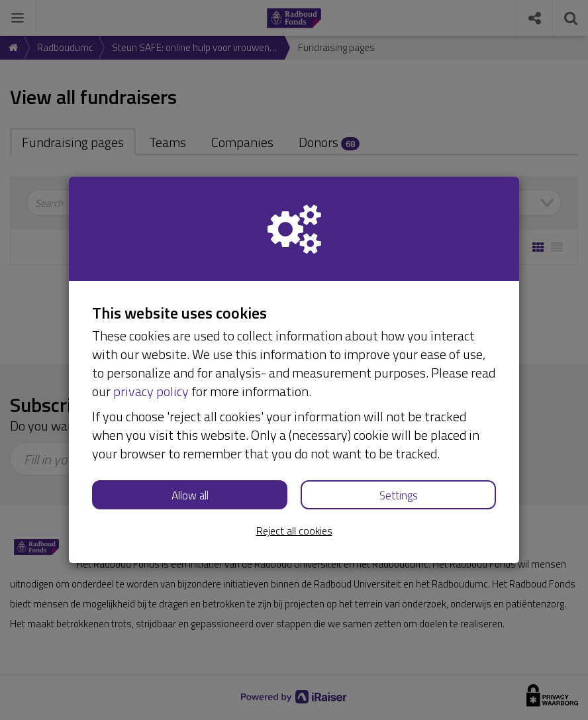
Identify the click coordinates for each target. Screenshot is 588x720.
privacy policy (151, 391)
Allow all (190, 495)
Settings (399, 495)
